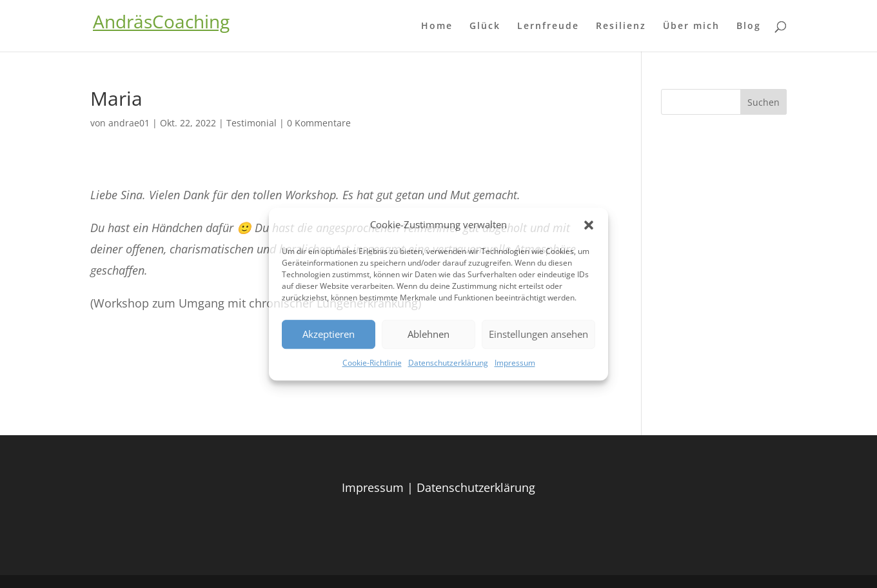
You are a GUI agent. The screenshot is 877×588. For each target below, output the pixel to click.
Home (437, 26)
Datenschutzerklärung (448, 363)
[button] (589, 225)
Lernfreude (548, 26)
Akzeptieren (329, 335)
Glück (485, 26)
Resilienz (621, 26)
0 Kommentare (319, 123)
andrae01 (129, 123)
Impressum (515, 363)
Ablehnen (429, 335)
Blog (749, 26)
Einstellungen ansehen (538, 335)
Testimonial (251, 123)
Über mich (691, 26)
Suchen (764, 102)
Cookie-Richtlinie (372, 363)
